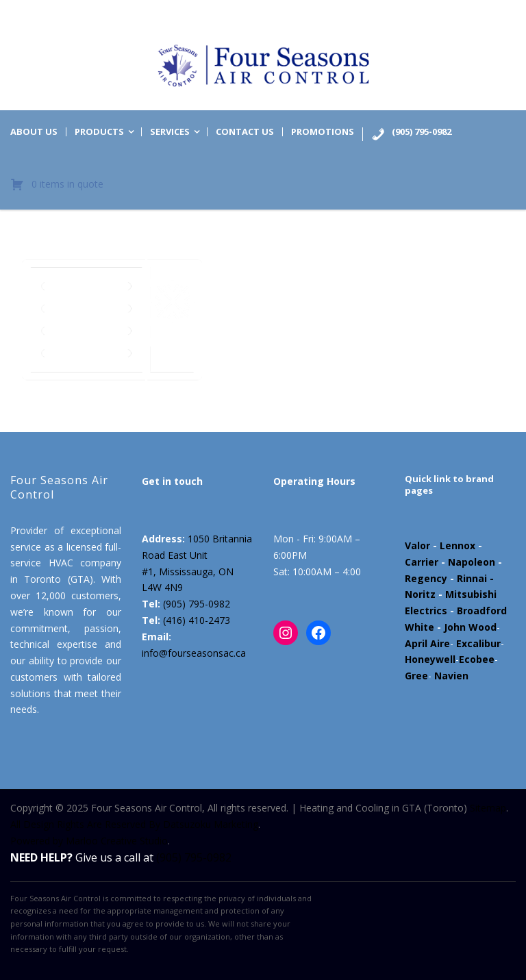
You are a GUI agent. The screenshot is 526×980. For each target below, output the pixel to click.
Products (99, 132)
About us (34, 132)
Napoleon (472, 562)
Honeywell (430, 659)
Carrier (422, 562)
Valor (417, 545)
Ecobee (477, 659)
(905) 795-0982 (197, 604)
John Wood (470, 627)
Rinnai (472, 578)
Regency (426, 578)
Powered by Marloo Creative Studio (89, 841)
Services (170, 132)
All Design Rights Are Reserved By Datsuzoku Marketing (134, 824)
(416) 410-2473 (197, 620)
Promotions (323, 132)
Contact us (245, 132)
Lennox (458, 545)
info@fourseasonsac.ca (194, 653)
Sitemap (488, 808)
